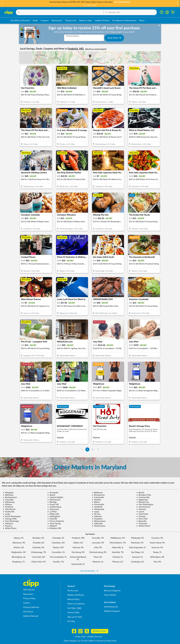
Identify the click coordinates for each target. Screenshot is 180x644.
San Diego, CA (137, 552)
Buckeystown (10, 497)
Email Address (73, 36)
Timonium (142, 524)
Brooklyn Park (144, 495)
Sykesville (97, 524)
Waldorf (52, 526)
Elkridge (52, 502)
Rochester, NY (137, 543)
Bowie (51, 495)
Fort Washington (145, 505)
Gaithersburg (54, 507)
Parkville (52, 519)
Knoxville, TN (98, 538)
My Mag (71, 621)
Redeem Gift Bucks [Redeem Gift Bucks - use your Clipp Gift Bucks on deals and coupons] (76, 595)
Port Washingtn (11, 521)
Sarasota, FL (137, 557)
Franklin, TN (58, 562)
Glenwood (53, 509)
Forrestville (98, 505)
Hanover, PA (78, 548)
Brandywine (98, 495)
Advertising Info (111, 607)
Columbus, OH (58, 543)
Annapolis (53, 493)
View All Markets (89, 571)
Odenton (97, 516)
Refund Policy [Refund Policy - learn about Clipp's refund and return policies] (74, 599)
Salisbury (8, 524)
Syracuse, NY (157, 548)
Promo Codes (73, 613)
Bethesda (8, 495)
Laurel (140, 512)
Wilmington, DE (157, 557)
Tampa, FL (157, 552)
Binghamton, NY (19, 552)
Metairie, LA (98, 562)
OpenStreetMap (147, 63)
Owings (141, 516)
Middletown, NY (118, 538)
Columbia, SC (58, 538)
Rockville (141, 521)
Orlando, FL (118, 557)
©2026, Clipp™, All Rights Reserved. (88, 637)
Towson (7, 526)
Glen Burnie (9, 509)
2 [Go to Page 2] (93, 449)
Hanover (141, 509)
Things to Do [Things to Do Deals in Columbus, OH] (71, 21)
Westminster (99, 526)
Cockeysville (143, 497)
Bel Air (140, 493)
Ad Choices (28, 612)
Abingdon (8, 493)
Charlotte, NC (38, 548)
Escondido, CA (58, 552)
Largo (95, 512)
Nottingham (54, 516)
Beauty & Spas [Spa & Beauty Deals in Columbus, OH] (86, 21)
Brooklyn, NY (38, 538)
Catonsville (98, 497)
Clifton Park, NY (38, 562)
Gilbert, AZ (78, 543)
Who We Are (29, 590)
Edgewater (142, 500)
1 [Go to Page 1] (87, 449)
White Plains (10, 528)
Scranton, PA (157, 538)
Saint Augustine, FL (137, 548)
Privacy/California (31, 607)
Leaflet (136, 63)
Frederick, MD (78, 538)
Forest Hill (53, 505)
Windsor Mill (54, 528)
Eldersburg (9, 502)
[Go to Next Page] (98, 449)
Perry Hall (142, 519)
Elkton (96, 502)
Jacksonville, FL (78, 564)
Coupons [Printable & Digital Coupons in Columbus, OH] (45, 21)
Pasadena (97, 519)
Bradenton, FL (19, 562)
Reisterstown (99, 521)
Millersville (53, 514)
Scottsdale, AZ (137, 562)
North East (142, 514)
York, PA (157, 562)
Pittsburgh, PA (137, 538)
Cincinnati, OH (38, 557)
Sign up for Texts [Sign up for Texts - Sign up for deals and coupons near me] (75, 617)
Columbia (8, 500)
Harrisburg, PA (78, 552)
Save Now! (114, 38)
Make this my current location (96, 49)
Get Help (71, 608)
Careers (27, 603)
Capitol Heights (55, 497)
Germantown (143, 507)
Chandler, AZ (38, 543)
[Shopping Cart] (173, 12)
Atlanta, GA (19, 548)
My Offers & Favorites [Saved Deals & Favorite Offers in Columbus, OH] (20, 21)
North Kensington (12, 516)
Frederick (8, 507)
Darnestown (54, 500)
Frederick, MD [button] (76, 49)
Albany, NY (19, 538)
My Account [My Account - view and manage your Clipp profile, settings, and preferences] (73, 591)
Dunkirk (97, 500)
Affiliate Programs (112, 611)
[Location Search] (130, 12)
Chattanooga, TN (38, 552)
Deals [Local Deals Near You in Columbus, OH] (35, 21)
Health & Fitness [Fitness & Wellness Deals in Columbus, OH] (102, 21)
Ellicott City (143, 502)
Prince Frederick (56, 521)
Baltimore (97, 493)
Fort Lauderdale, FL (58, 557)
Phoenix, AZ (118, 562)
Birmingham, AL (19, 557)
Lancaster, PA (98, 543)
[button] (3, 4)
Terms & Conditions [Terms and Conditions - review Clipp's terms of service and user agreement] (76, 604)
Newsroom (28, 594)
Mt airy (96, 514)
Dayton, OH (58, 548)
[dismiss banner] (159, 26)
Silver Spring (54, 524)
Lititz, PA (98, 548)
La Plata (52, 512)
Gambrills (97, 507)
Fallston (7, 505)
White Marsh (143, 526)
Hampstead (98, 509)
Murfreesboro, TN (118, 543)
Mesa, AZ (98, 557)
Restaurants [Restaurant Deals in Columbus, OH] (57, 21)
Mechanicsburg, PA (98, 552)
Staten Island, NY (157, 543)
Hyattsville (9, 512)
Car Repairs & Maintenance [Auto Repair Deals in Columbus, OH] (124, 21)
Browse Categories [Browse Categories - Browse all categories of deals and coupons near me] (112, 591)
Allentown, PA (19, 543)
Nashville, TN (118, 552)
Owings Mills (10, 519)
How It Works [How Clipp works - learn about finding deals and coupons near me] (110, 595)
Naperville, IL (118, 548)
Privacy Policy (29, 599)
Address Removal (31, 616)
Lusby (7, 514)
